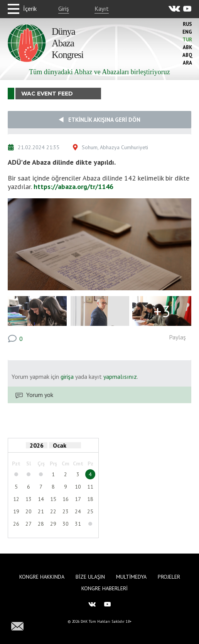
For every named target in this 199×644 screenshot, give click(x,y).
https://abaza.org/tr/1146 (73, 187)
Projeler (169, 577)
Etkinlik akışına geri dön (99, 120)
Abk (187, 47)
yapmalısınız (119, 377)
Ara (187, 63)
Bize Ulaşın (90, 577)
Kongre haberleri (105, 588)
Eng (187, 32)
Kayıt (102, 9)
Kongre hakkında (42, 577)
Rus (187, 24)
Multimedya (131, 577)
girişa (67, 377)
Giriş (64, 9)
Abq (187, 55)
